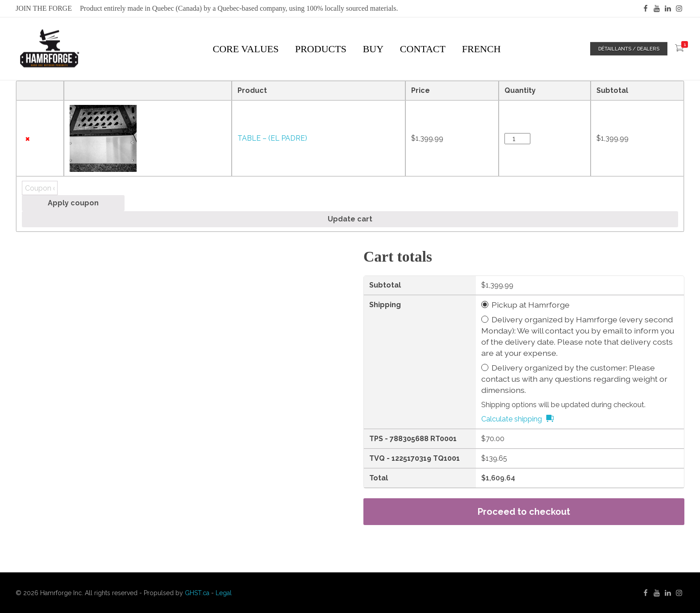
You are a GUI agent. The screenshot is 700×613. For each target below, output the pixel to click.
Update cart (350, 219)
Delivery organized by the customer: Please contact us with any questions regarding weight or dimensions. (574, 379)
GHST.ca (197, 593)
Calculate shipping (512, 419)
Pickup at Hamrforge (531, 305)
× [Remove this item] (27, 138)
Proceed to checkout (524, 512)
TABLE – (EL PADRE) (272, 138)
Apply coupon (73, 203)
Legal (224, 593)
